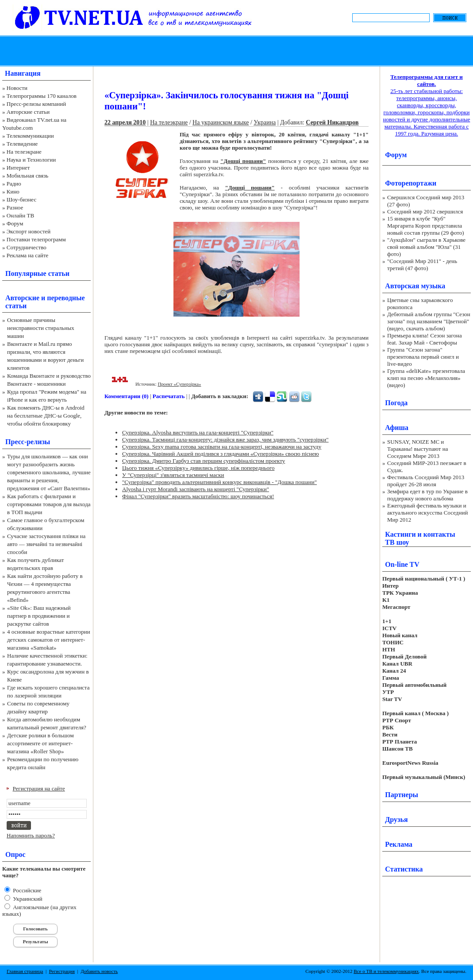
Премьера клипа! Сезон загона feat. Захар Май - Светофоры (425, 339)
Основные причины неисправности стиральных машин (41, 328)
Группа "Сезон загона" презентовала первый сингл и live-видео (423, 357)
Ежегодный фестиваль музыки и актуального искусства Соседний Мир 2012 (427, 513)
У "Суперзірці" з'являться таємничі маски (173, 475)
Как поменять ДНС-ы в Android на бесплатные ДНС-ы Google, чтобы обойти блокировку (46, 416)
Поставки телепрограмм (36, 239)
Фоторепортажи (411, 183)
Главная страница (25, 971)
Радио (14, 184)
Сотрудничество (27, 247)
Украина (265, 122)
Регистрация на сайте (39, 788)
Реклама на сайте (28, 255)
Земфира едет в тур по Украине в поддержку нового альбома (427, 495)
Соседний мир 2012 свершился (425, 211)
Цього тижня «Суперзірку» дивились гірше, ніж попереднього (198, 468)
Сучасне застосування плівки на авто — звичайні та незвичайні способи (46, 544)
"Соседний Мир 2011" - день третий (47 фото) (422, 265)
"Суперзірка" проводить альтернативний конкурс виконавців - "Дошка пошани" (219, 482)
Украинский (27, 899)
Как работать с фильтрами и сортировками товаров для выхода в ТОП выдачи (49, 504)
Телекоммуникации (30, 136)
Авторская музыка (415, 286)
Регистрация (62, 971)
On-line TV (402, 564)
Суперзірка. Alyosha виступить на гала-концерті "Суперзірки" (198, 432)
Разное (15, 207)
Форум (15, 223)
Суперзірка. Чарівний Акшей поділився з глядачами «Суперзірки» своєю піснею (221, 454)
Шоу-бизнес (21, 199)
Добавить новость (99, 971)
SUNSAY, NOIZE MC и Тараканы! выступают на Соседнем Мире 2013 (417, 449)
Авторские (22, 298)
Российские (26, 890)
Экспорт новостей (29, 231)
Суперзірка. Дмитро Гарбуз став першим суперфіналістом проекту (204, 461)
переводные (66, 298)
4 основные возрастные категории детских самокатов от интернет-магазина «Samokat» (49, 640)
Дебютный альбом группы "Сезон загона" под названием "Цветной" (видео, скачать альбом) (429, 321)
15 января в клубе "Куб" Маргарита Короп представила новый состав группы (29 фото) (426, 226)
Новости (17, 88)
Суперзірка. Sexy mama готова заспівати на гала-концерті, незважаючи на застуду (222, 447)
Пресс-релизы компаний (36, 104)
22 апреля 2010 (125, 122)
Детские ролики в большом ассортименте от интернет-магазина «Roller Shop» (40, 743)
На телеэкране (24, 152)
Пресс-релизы (28, 442)
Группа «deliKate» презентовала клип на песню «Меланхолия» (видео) (426, 378)
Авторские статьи (28, 112)
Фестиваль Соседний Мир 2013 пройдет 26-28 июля (426, 481)
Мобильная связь (27, 176)
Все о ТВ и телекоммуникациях (386, 971)
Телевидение (22, 144)
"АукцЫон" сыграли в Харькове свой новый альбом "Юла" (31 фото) (426, 247)
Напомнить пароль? (31, 835)
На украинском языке (221, 122)
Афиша (397, 428)
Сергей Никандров (332, 122)
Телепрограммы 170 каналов (42, 96)
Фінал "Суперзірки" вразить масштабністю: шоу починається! (198, 496)
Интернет (18, 168)
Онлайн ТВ (20, 215)
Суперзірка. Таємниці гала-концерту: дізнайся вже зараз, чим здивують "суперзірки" (225, 440)
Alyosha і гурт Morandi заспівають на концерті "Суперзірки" (196, 489)
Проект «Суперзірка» (179, 384)
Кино (13, 192)
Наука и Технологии (31, 160)
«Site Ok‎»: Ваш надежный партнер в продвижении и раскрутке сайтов (39, 616)
